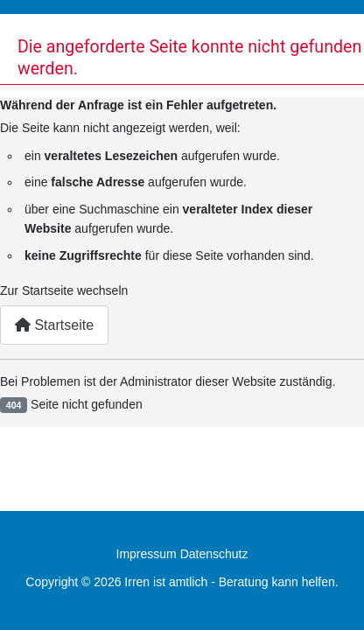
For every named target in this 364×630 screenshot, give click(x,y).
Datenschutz (214, 554)
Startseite (54, 325)
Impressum (147, 554)
